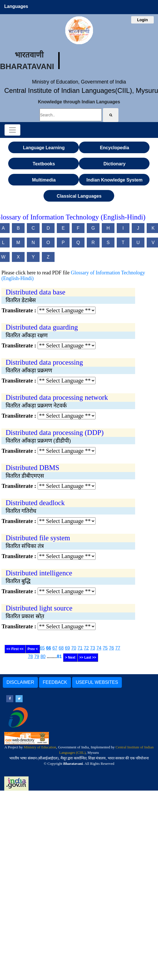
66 (49, 648)
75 (105, 648)
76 (111, 648)
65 (42, 648)
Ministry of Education (40, 747)
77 (118, 648)
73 (93, 648)
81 (59, 656)
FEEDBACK (55, 682)
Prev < (33, 649)
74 (99, 648)
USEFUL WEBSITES (97, 682)
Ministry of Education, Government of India (79, 82)
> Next (70, 657)
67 (55, 648)
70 (74, 648)
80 (43, 656)
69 (68, 648)
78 (31, 656)
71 (80, 648)
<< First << (15, 649)
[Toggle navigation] (12, 130)
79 (37, 656)
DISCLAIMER (20, 682)
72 (86, 648)
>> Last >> (88, 657)
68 (61, 648)
